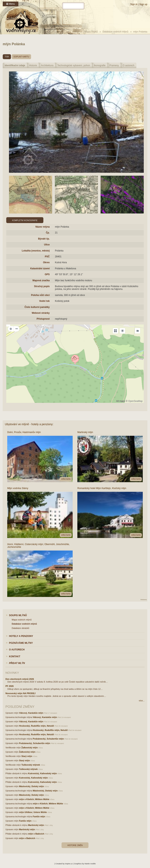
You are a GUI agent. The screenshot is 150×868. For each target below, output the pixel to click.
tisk (7, 57)
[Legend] (137, 331)
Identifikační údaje (15, 65)
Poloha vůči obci (40, 295)
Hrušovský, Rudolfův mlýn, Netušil (37, 726)
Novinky (12, 673)
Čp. (48, 233)
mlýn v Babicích (36, 834)
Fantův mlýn (39, 816)
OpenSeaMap (135, 401)
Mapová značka (41, 280)
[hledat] (73, 6)
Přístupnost (43, 319)
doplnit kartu (21, 57)
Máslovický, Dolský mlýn (32, 786)
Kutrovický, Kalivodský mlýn (42, 773)
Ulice (47, 245)
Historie (33, 65)
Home (76, 32)
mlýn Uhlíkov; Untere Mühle (33, 812)
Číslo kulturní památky (37, 307)
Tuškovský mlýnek (31, 765)
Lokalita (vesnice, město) (36, 251)
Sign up (143, 4)
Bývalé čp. (44, 239)
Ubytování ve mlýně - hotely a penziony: (29, 424)
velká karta (66, 479)
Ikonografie (100, 65)
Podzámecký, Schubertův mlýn (48, 739)
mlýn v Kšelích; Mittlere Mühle (34, 799)
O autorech (128, 65)
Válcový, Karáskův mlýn (31, 713)
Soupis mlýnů (91, 32)
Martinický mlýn (36, 825)
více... (142, 701)
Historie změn (75, 845)
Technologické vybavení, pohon (74, 65)
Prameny (114, 65)
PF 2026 (10, 686)
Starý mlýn (27, 756)
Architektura (47, 65)
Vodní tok (44, 301)
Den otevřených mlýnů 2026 (20, 679)
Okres (46, 262)
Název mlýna (43, 227)
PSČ (47, 257)
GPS (47, 274)
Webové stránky (41, 313)
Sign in (134, 4)
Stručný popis (42, 286)
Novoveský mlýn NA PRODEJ (21, 693)
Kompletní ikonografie (25, 220)
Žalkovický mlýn (30, 748)
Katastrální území (40, 269)
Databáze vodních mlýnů (115, 32)
